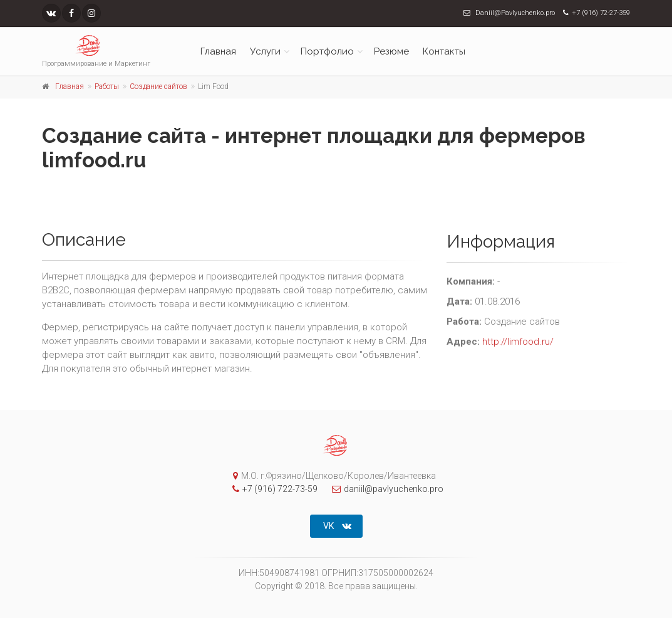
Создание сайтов (158, 86)
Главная (218, 51)
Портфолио (327, 51)
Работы (107, 86)
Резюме (391, 51)
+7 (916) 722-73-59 (272, 489)
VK (337, 526)
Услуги (265, 51)
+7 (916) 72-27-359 (601, 13)
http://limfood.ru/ (518, 342)
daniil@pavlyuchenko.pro (385, 489)
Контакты (444, 51)
